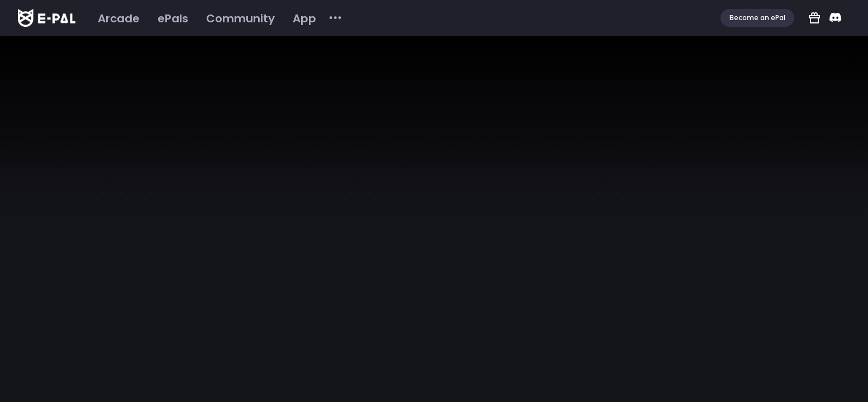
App (304, 18)
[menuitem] (119, 18)
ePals (173, 18)
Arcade (119, 18)
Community (240, 18)
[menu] (216, 18)
